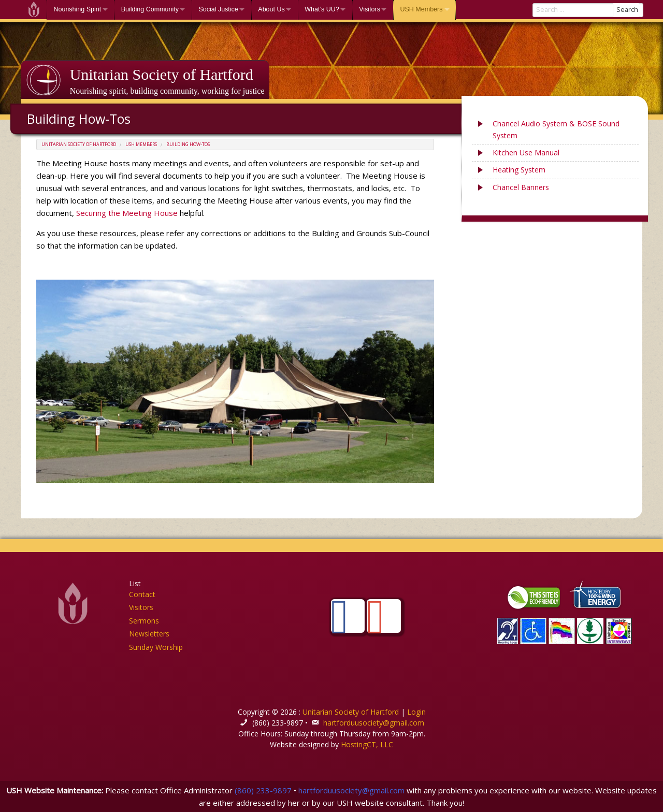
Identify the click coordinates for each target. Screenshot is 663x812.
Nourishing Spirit (78, 9)
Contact (142, 594)
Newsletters (149, 634)
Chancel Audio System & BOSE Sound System (556, 129)
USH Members (421, 9)
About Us (271, 9)
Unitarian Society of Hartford (162, 74)
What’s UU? (322, 9)
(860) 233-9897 (263, 790)
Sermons (144, 621)
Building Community (150, 9)
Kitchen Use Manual (526, 153)
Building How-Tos (188, 144)
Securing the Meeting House (127, 213)
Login (416, 712)
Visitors (370, 9)
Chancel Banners (521, 187)
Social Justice (218, 9)
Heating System (519, 170)
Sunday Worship (156, 647)
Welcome (34, 10)
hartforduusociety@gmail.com (374, 723)
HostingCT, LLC (367, 744)
